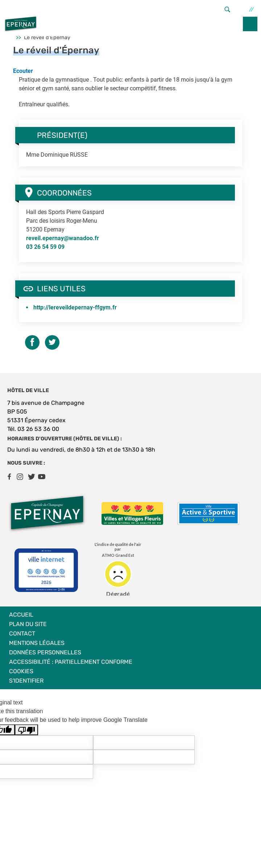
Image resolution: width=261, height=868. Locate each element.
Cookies (21, 671)
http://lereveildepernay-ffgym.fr (75, 307)
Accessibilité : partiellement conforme (71, 662)
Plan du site (28, 624)
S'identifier (26, 681)
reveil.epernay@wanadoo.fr (63, 238)
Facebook (9, 477)
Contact (22, 633)
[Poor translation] (26, 730)
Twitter (52, 342)
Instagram (20, 477)
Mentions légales (37, 643)
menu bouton (250, 24)
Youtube (42, 477)
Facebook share (32, 342)
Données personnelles (45, 652)
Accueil (21, 615)
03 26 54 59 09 (45, 247)
